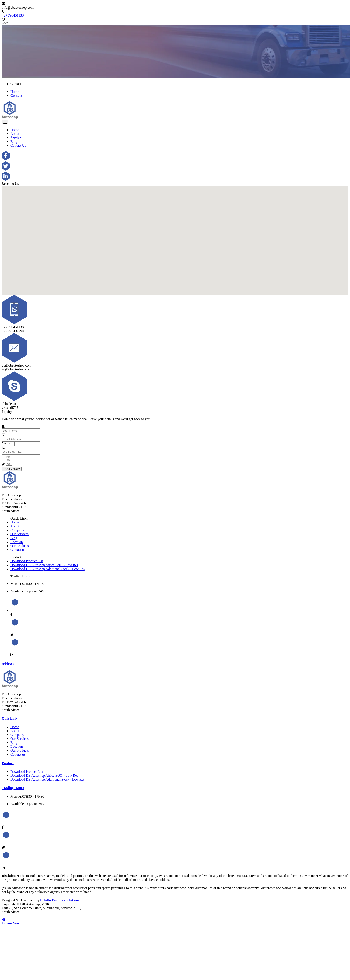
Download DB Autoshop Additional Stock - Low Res (48, 571)
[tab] (175, 666)
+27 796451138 (13, 15)
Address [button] (8, 665)
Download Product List (27, 563)
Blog (14, 142)
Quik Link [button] (10, 720)
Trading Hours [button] (13, 790)
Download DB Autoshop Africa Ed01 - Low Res (44, 567)
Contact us (18, 552)
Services (16, 138)
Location (17, 544)
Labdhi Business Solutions (60, 902)
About (15, 134)
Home (15, 92)
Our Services (19, 536)
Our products (20, 548)
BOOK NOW (12, 471)
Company (17, 532)
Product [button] (8, 765)
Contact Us (18, 145)
